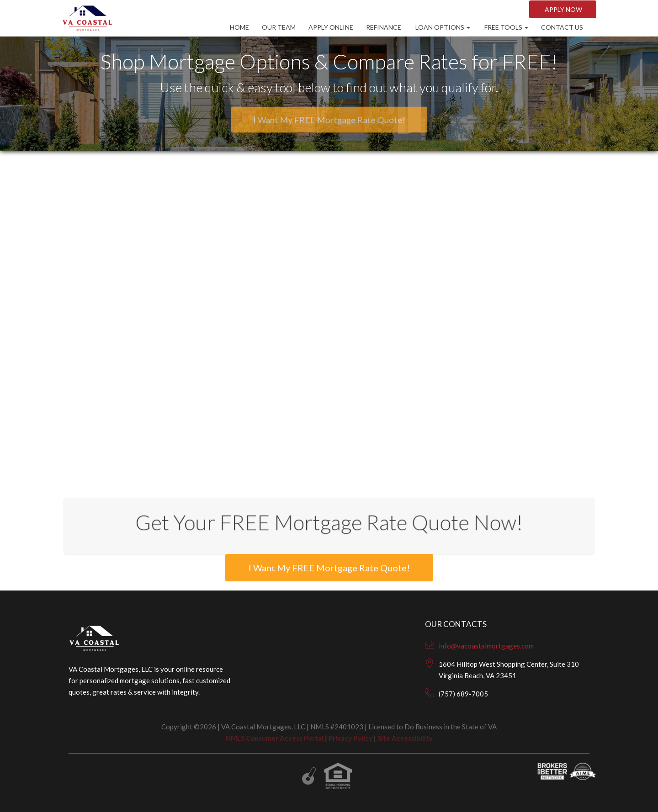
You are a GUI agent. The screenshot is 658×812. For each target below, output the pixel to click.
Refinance (384, 27)
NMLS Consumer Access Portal (275, 738)
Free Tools (506, 27)
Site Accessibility (405, 738)
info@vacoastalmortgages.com (486, 646)
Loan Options (442, 27)
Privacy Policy (350, 738)
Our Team (279, 27)
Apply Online (331, 27)
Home (239, 27)
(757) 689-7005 (463, 694)
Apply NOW (563, 9)
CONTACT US (562, 27)
